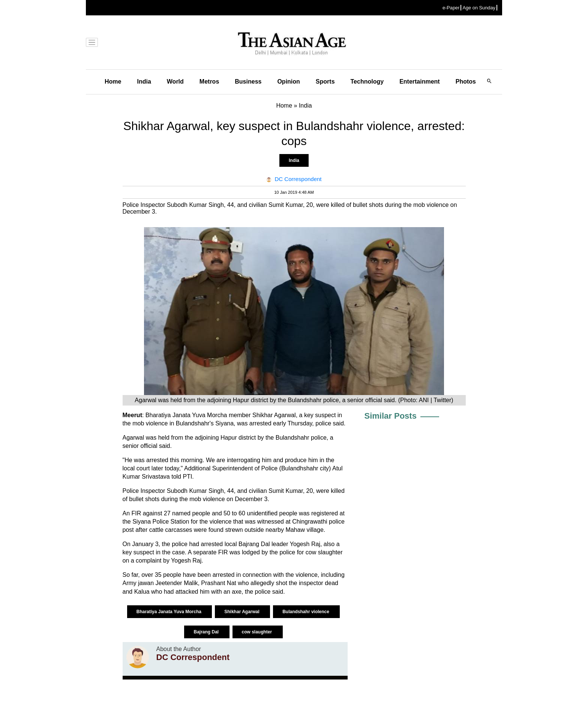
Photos (466, 82)
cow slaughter (258, 632)
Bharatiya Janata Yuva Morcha (170, 612)
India (144, 82)
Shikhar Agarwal (242, 612)
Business (248, 82)
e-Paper (451, 8)
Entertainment (420, 82)
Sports (325, 82)
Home (113, 82)
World (175, 82)
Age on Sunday (479, 8)
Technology (367, 82)
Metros (209, 82)
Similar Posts (391, 416)
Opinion (288, 82)
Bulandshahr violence (306, 612)
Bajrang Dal (207, 632)
